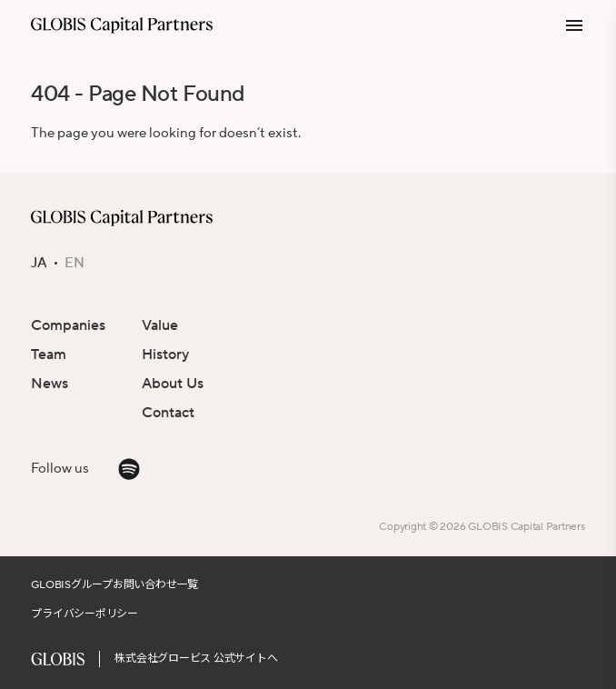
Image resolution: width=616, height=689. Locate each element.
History (165, 354)
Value (160, 325)
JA (39, 264)
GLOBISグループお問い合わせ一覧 (114, 585)
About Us (173, 384)
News (50, 384)
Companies (68, 325)
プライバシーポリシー (84, 614)
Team (49, 354)
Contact (168, 413)
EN (75, 264)
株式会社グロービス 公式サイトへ (196, 659)
